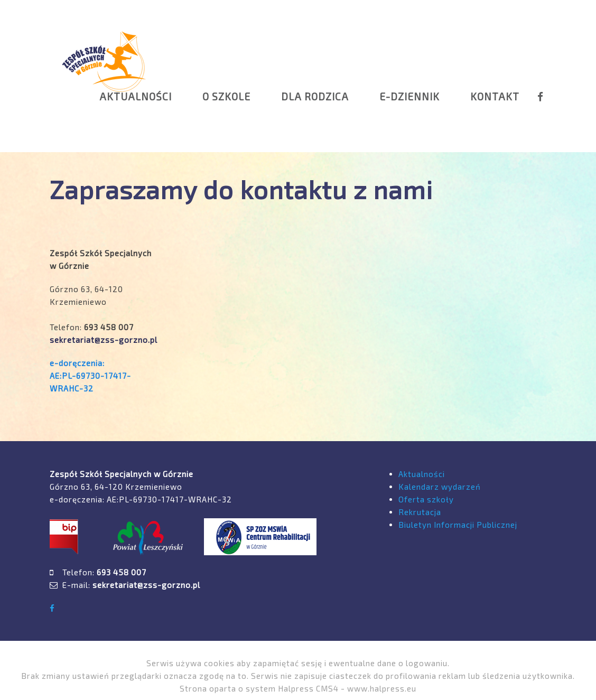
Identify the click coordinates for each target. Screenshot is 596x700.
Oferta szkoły (426, 499)
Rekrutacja (420, 512)
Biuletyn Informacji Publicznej (458, 525)
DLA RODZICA (315, 96)
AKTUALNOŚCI (136, 96)
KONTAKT (495, 96)
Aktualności (422, 474)
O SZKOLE (226, 96)
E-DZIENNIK (409, 96)
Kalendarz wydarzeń (440, 487)
